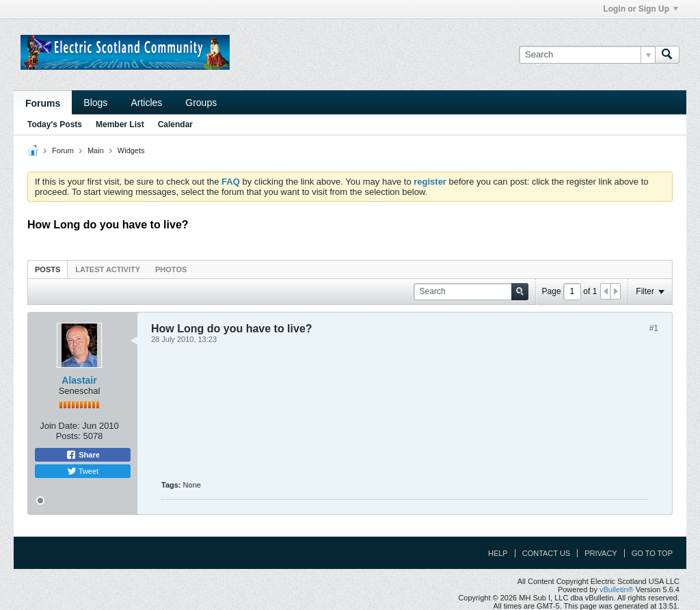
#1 (654, 328)
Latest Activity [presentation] (108, 269)
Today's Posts (55, 124)
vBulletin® (617, 589)
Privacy (601, 553)
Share (83, 455)
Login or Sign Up (641, 9)
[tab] (48, 269)
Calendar (175, 124)
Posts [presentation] (48, 269)
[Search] (587, 55)
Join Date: (60, 426)
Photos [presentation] (171, 269)
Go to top (652, 553)
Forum (63, 150)
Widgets (131, 150)
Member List (120, 124)
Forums (43, 103)
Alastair (79, 380)
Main (96, 150)
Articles (146, 103)
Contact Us (547, 553)
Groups (201, 103)
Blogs (95, 103)
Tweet (83, 471)
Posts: (68, 436)
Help (498, 553)
